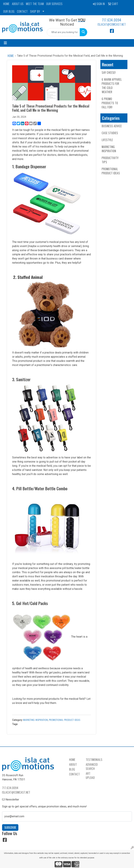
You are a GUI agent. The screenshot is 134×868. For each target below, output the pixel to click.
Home (11, 56)
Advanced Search (92, 767)
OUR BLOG (9, 11)
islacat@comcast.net (112, 24)
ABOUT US (18, 4)
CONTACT (22, 11)
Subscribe (10, 827)
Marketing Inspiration (36, 720)
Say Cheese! (109, 73)
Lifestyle (107, 140)
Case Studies (110, 133)
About (73, 764)
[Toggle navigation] (5, 43)
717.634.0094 (112, 20)
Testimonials (92, 760)
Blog (72, 769)
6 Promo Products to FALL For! (110, 103)
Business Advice (112, 126)
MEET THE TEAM (35, 4)
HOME (6, 4)
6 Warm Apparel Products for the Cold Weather (112, 86)
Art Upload (90, 776)
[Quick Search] (63, 32)
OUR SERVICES (54, 4)
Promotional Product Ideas (65, 720)
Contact (75, 774)
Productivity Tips (110, 160)
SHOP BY (35, 11)
